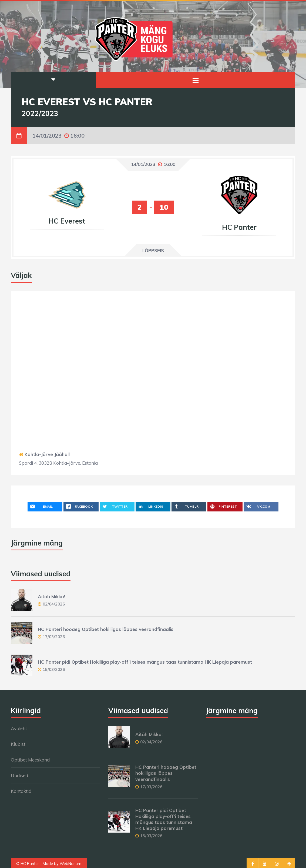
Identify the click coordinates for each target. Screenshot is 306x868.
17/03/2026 (54, 637)
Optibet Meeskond (30, 760)
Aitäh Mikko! (51, 596)
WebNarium (70, 864)
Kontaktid (21, 791)
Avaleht (19, 728)
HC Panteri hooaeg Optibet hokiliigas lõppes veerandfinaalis (106, 629)
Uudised (19, 775)
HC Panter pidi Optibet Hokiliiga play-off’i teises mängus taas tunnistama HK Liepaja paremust (145, 662)
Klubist (18, 744)
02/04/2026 (54, 604)
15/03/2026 (54, 669)
